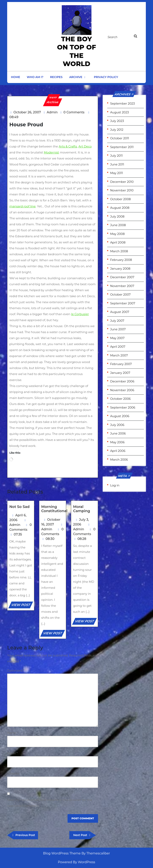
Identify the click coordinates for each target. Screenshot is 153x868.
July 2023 (117, 121)
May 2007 (117, 338)
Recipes (56, 77)
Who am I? (35, 77)
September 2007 (123, 303)
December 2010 (122, 182)
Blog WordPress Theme (62, 853)
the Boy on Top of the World (76, 51)
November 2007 (122, 286)
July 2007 (117, 321)
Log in (115, 485)
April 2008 (118, 242)
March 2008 (119, 251)
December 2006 (122, 381)
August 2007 (120, 312)
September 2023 (123, 103)
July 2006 (117, 425)
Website (13, 773)
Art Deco (85, 146)
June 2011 (117, 164)
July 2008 (117, 216)
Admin (52, 112)
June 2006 (118, 433)
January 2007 (120, 373)
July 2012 (117, 130)
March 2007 (119, 355)
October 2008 (120, 199)
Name (13, 733)
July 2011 (116, 156)
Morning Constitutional (54, 509)
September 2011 (122, 147)
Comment (16, 671)
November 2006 (122, 390)
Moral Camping (82, 509)
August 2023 (120, 112)
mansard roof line (23, 206)
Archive (76, 77)
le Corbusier (80, 314)
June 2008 (118, 225)
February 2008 (121, 260)
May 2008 (117, 234)
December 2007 (122, 277)
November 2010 (122, 190)
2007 (53, 98)
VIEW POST (22, 605)
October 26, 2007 (27, 112)
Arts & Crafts (68, 146)
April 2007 (118, 347)
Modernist (51, 152)
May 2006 (117, 442)
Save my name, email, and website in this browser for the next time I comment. (50, 803)
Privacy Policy (106, 77)
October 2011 (120, 138)
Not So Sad (19, 507)
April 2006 (118, 451)
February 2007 (121, 364)
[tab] (138, 36)
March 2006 (119, 460)
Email (12, 753)
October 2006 (120, 399)
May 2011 (117, 173)
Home (16, 77)
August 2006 (120, 416)
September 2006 (123, 407)
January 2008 (120, 269)
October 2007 (120, 294)
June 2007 (118, 329)
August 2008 (120, 208)
